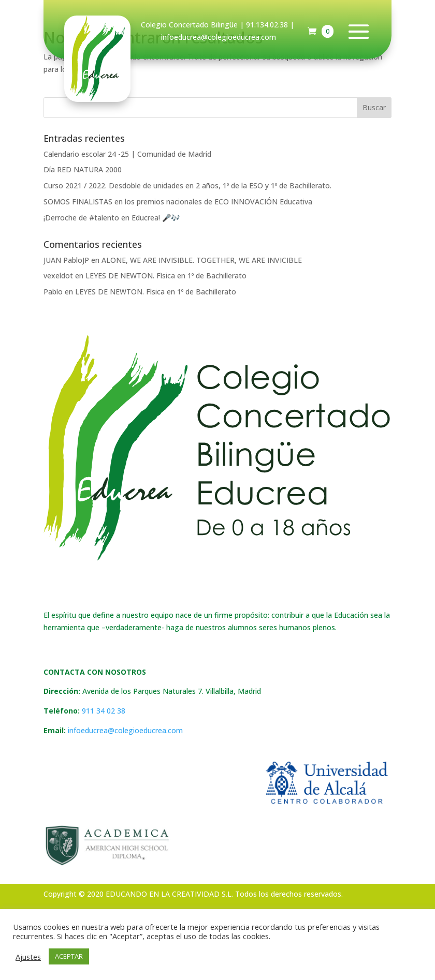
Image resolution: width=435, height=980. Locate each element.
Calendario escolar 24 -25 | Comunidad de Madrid (127, 154)
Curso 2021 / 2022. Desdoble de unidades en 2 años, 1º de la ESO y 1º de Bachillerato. (187, 185)
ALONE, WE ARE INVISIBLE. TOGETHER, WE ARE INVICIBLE (202, 260)
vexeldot (58, 276)
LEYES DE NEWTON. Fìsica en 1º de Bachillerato (166, 276)
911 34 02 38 (104, 711)
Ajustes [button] (28, 957)
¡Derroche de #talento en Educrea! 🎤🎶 (112, 218)
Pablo (53, 292)
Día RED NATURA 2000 (83, 169)
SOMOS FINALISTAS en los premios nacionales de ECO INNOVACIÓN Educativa (178, 202)
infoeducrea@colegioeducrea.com (125, 730)
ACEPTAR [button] (69, 956)
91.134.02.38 (267, 25)
